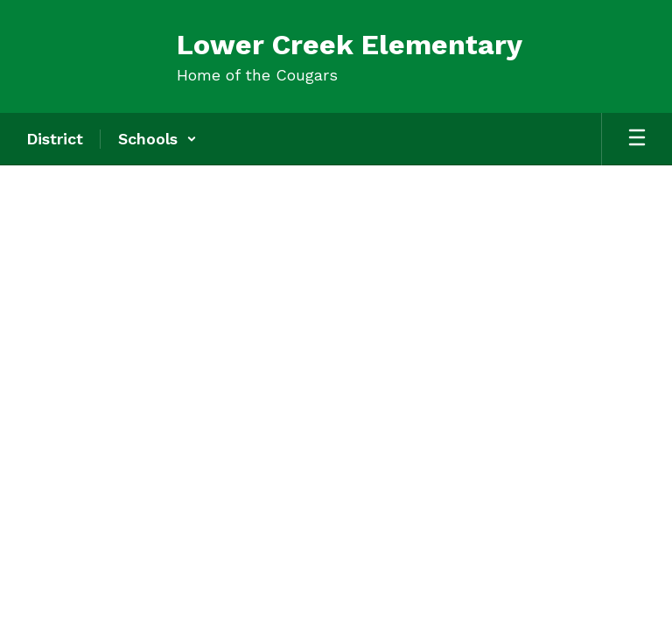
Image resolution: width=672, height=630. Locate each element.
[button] (157, 139)
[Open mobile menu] (637, 139)
